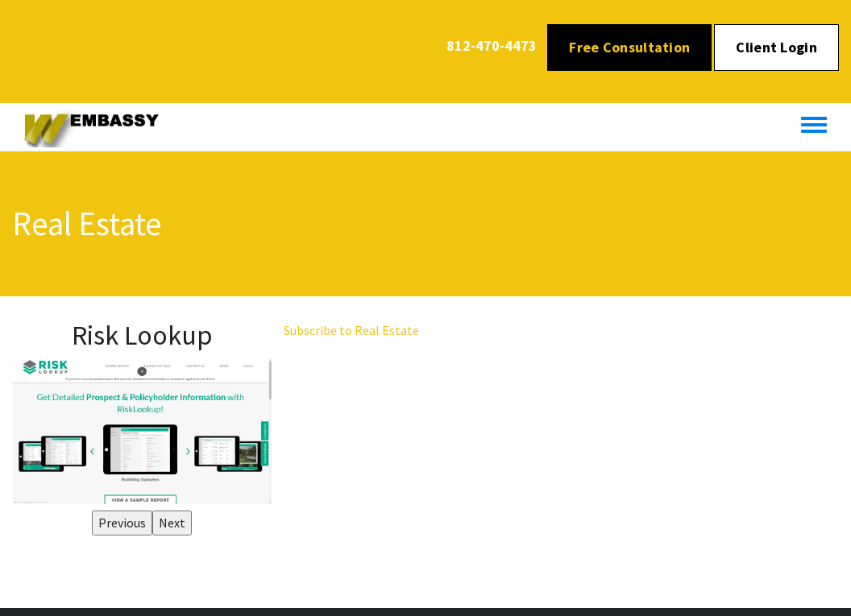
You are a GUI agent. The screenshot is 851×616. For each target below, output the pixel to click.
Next (172, 523)
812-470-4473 (492, 45)
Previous (122, 523)
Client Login (776, 47)
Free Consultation (629, 47)
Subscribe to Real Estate (351, 330)
